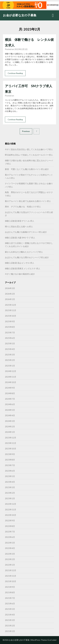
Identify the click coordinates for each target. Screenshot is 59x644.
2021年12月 (11, 570)
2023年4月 (10, 482)
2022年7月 (10, 532)
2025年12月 (11, 305)
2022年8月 (10, 526)
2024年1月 (10, 432)
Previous (26, 131)
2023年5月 (10, 476)
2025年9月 (10, 321)
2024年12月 (11, 371)
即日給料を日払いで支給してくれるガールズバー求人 (29, 155)
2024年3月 (10, 421)
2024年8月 (10, 393)
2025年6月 (10, 338)
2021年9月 (10, 587)
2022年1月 (10, 565)
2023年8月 (10, 460)
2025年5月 (10, 343)
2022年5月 (10, 543)
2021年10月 (11, 581)
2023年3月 (10, 487)
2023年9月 (10, 454)
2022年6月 (10, 537)
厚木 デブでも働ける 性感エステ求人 (23, 207)
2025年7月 (10, 332)
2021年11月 (11, 576)
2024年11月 (11, 377)
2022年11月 (11, 510)
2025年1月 (10, 366)
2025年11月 (11, 310)
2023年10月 (11, 449)
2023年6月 (10, 471)
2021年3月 (10, 620)
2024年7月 (10, 399)
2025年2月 (10, 360)
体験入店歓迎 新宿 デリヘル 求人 (20, 221)
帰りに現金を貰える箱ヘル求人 (19, 226)
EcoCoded (52, 640)
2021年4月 (10, 615)
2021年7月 (10, 598)
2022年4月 (10, 548)
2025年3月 (10, 355)
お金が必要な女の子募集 (20, 15)
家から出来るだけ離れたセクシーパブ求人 (24, 252)
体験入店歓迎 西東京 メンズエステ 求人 (23, 268)
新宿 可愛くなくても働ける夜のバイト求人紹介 (27, 169)
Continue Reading (15, 73)
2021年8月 (10, 592)
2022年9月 (10, 520)
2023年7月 (10, 465)
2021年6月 (10, 603)
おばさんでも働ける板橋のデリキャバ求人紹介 (26, 232)
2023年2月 (10, 493)
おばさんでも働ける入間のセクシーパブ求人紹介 (27, 257)
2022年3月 (10, 554)
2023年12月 (11, 438)
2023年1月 (10, 498)
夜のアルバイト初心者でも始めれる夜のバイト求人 (28, 201)
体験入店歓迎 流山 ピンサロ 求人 (20, 263)
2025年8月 (10, 327)
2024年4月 (10, 415)
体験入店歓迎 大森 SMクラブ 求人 (20, 238)
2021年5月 (10, 609)
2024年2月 (10, 426)
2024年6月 (10, 404)
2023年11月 (11, 443)
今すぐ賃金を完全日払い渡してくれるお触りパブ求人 (29, 149)
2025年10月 (11, 316)
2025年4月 (10, 349)
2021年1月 (10, 631)
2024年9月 (10, 388)
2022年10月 (11, 515)
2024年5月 (10, 410)
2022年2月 (10, 559)
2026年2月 (10, 294)
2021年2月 (10, 626)
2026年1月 (10, 299)
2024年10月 (11, 382)
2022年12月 (11, 504)
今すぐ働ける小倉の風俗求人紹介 (20, 274)
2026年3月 (10, 288)
